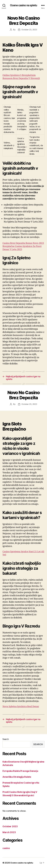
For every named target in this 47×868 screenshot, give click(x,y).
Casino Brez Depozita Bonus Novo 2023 (23, 243)
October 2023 (10, 826)
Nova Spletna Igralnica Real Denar (21, 707)
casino (6, 848)
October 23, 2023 (29, 30)
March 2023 (9, 832)
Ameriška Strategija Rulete (17, 777)
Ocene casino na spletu (23, 5)
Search (6, 739)
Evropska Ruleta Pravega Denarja (20, 771)
